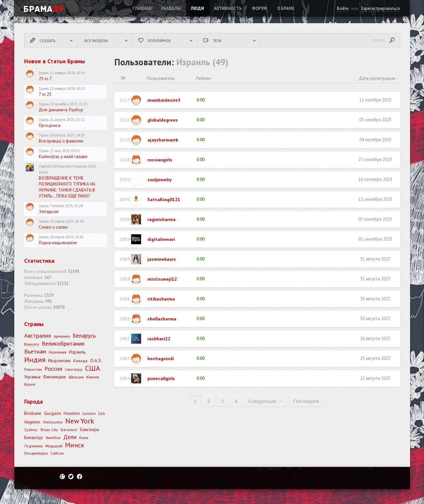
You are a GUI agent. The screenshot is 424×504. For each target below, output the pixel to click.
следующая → (265, 401)
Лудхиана (33, 446)
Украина (32, 377)
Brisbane (33, 413)
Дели (70, 437)
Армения (62, 336)
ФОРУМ (259, 8)
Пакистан (33, 369)
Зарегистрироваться (380, 8)
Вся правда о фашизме (61, 141)
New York (80, 421)
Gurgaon (53, 413)
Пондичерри (36, 453)
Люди (197, 8)
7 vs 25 (45, 94)
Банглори (90, 429)
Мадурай (54, 446)
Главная (142, 8)
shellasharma (162, 319)
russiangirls (160, 160)
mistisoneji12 (162, 279)
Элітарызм (49, 212)
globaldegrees (163, 120)
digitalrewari (161, 239)
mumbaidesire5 (164, 100)
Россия (53, 369)
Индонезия (59, 361)
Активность (228, 8)
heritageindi (161, 359)
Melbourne (53, 422)
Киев (84, 438)
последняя (306, 401)
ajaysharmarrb (163, 140)
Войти (343, 8)
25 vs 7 (45, 79)
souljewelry (159, 180)
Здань (44, 73)
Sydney (31, 430)
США (93, 368)
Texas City (49, 430)
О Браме (286, 8)
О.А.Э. (96, 361)
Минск (75, 445)
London (89, 413)
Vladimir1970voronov (55, 166)
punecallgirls (161, 378)
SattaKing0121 (164, 199)
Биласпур (34, 437)
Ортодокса (50, 125)
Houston (72, 413)
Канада (80, 361)
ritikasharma (161, 299)
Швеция (76, 377)
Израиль (77, 352)
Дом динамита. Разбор (61, 110)
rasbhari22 (159, 339)
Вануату (32, 344)
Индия (35, 360)
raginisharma (161, 219)
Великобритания (63, 343)
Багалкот (69, 430)
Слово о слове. (54, 227)
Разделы (171, 8)
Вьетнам (35, 351)
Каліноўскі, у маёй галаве (63, 157)
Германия (57, 352)
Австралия (38, 336)
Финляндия (54, 377)
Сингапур (74, 369)
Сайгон (57, 453)
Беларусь (84, 336)
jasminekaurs (162, 259)
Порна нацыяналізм (58, 243)
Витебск (53, 438)
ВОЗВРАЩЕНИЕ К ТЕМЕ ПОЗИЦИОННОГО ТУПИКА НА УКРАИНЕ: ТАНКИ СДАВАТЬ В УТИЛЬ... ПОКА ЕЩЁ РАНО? (67, 187)
